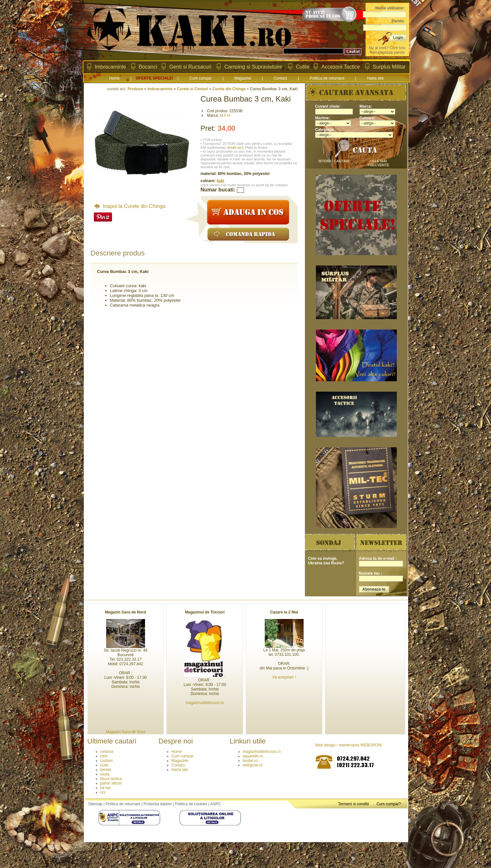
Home (115, 78)
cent (104, 756)
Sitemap (95, 804)
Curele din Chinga (229, 89)
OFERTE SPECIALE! (154, 78)
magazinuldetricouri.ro (262, 752)
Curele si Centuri (193, 89)
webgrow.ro (253, 765)
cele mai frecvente (379, 163)
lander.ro (250, 761)
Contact (280, 78)
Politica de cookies (191, 804)
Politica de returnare (327, 78)
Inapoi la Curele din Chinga (130, 206)
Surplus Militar (389, 67)
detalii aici (235, 147)
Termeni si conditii (353, 804)
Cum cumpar (201, 78)
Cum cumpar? (389, 804)
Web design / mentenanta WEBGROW (349, 745)
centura (107, 752)
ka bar (106, 788)
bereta (106, 770)
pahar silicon (111, 783)
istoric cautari (334, 161)
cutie (104, 765)
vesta (105, 774)
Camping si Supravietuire (253, 67)
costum (107, 761)
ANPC (215, 804)
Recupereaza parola (387, 52)
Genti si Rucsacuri (190, 67)
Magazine (243, 78)
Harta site (375, 78)
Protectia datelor (158, 804)
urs (103, 792)
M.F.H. (226, 115)
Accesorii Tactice (341, 67)
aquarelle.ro (253, 756)
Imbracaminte (111, 67)
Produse (135, 89)
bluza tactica (111, 779)
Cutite (303, 67)
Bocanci (148, 67)
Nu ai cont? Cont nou (387, 48)
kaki (221, 181)
